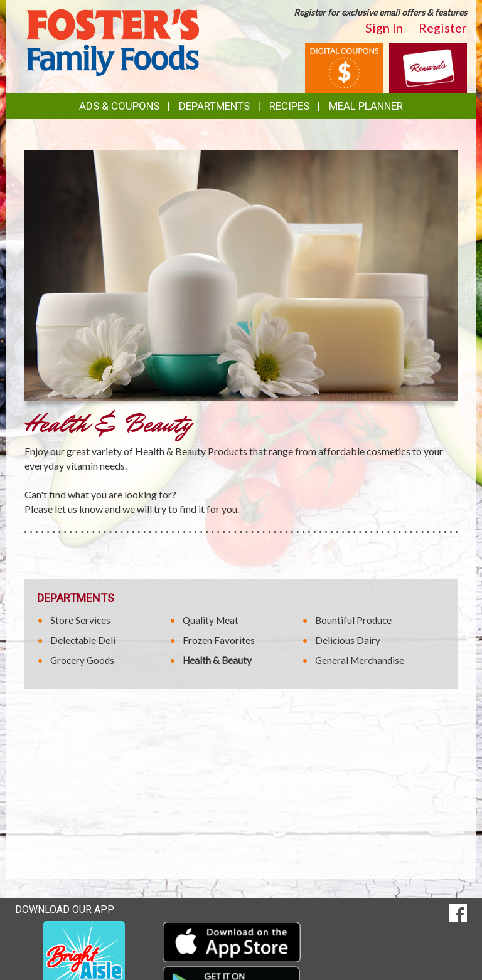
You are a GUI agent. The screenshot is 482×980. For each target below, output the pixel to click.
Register (443, 28)
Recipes (289, 106)
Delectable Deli (83, 640)
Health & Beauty (217, 660)
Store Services (80, 620)
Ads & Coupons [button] (119, 106)
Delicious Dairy (348, 640)
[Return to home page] (112, 41)
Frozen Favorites (219, 640)
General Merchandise (360, 660)
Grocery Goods (82, 660)
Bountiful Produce (353, 620)
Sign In (384, 28)
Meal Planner (366, 106)
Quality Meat (211, 620)
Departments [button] (214, 106)
